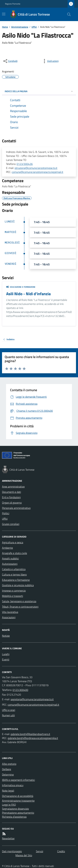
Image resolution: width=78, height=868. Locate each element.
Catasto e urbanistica (14, 569)
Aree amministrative (13, 487)
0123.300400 (20, 690)
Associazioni (9, 617)
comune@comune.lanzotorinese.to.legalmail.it (37, 172)
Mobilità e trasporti (12, 596)
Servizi (40, 851)
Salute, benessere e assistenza (19, 601)
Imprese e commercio (14, 591)
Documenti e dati (11, 492)
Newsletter (8, 838)
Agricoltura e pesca (13, 542)
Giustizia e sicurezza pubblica (18, 585)
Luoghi (6, 654)
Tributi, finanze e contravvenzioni (20, 607)
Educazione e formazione (21, 287)
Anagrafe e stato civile (15, 553)
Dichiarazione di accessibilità (18, 796)
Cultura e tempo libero (14, 574)
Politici (6, 513)
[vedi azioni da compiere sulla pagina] (50, 61)
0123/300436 (25, 164)
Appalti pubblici (10, 558)
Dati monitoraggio (12, 851)
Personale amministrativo (16, 508)
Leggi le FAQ (9, 805)
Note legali (8, 791)
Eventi (6, 659)
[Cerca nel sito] (68, 14)
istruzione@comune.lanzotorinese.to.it (36, 168)
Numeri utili (8, 715)
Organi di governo (12, 503)
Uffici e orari (9, 710)
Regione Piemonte (13, 4)
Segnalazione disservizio (15, 809)
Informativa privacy (13, 785)
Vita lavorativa (10, 612)
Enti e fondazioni (11, 497)
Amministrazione (20, 27)
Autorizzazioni (10, 564)
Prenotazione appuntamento (18, 813)
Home (5, 27)
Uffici (34, 27)
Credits (61, 851)
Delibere (7, 769)
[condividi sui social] (10, 61)
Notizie (6, 636)
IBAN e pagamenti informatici (18, 780)
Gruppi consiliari (11, 524)
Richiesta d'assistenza (14, 817)
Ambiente (7, 548)
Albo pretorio (9, 764)
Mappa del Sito (24, 855)
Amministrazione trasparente (18, 801)
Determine (8, 775)
